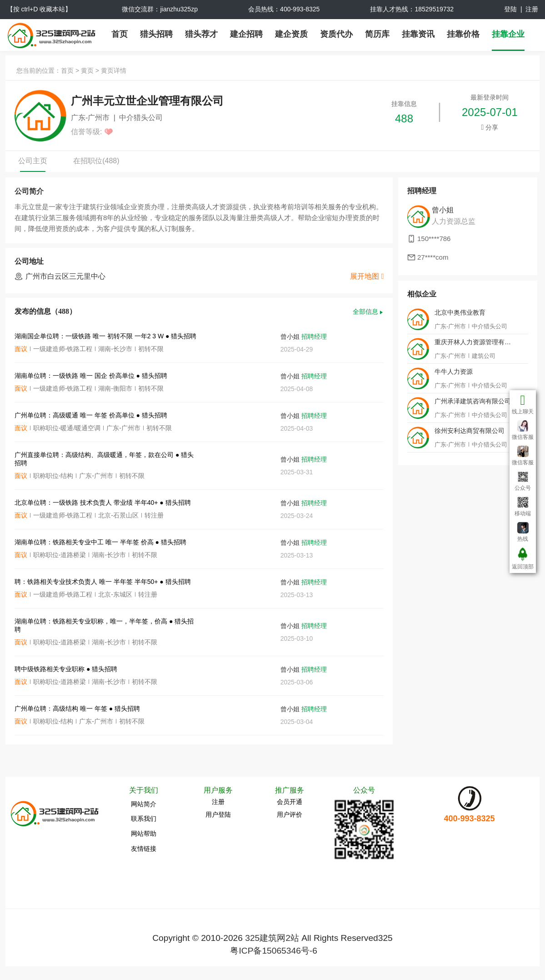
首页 (120, 34)
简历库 (377, 34)
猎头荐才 (201, 34)
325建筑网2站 (272, 938)
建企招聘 (246, 34)
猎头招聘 (156, 34)
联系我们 (144, 819)
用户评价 (290, 814)
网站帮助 (144, 834)
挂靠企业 (508, 34)
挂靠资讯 (418, 34)
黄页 (87, 70)
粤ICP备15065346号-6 (273, 951)
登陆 (510, 9)
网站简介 (144, 804)
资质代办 (336, 34)
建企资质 (291, 34)
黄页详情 (114, 70)
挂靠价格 (463, 34)
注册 (532, 9)
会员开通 (290, 802)
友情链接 (144, 849)
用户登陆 (218, 814)
